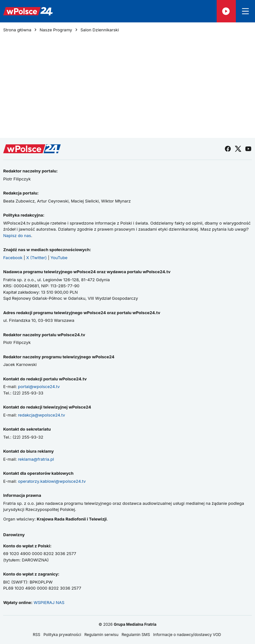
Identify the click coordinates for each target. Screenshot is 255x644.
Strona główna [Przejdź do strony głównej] (17, 30)
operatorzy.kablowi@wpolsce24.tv (52, 481)
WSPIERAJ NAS (49, 602)
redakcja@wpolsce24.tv (41, 415)
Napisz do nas (17, 235)
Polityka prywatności (62, 635)
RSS (37, 635)
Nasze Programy (56, 30)
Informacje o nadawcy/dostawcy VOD (188, 635)
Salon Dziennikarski (100, 30)
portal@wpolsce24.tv (39, 386)
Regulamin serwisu (101, 635)
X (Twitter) (36, 258)
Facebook (13, 258)
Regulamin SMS (136, 635)
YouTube (59, 258)
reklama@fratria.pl (36, 459)
